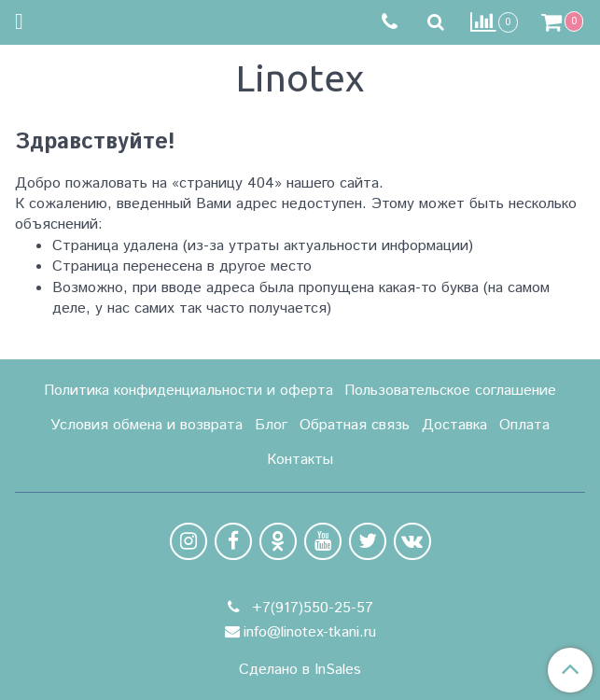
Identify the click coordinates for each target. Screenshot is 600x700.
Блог (271, 425)
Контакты (300, 460)
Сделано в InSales (300, 670)
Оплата (524, 425)
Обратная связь (355, 425)
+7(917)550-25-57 (310, 608)
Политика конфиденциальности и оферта (188, 391)
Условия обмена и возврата (147, 425)
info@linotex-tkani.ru (310, 632)
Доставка (454, 425)
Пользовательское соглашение (450, 391)
